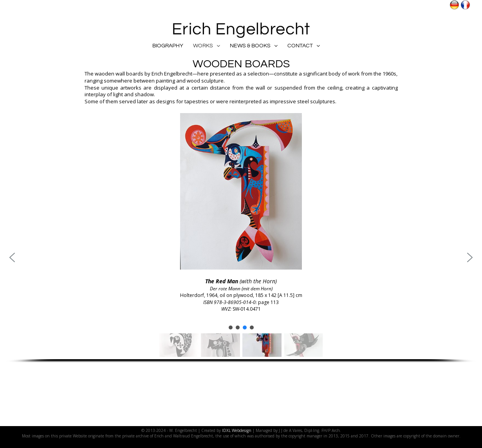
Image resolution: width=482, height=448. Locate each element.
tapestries (197, 101)
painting (165, 81)
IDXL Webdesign (237, 430)
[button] (12, 257)
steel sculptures (316, 101)
